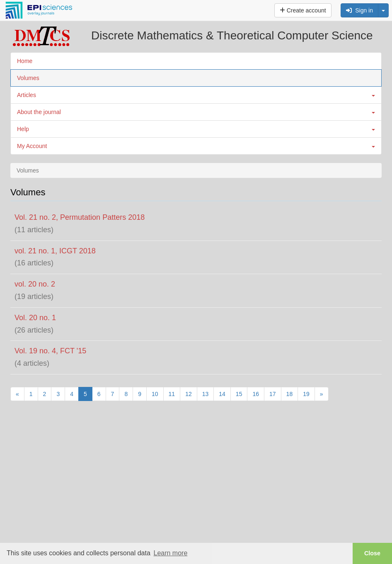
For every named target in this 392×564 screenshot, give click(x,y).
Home (25, 61)
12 (189, 394)
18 (290, 394)
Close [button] (372, 553)
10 (155, 394)
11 (172, 394)
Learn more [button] (170, 553)
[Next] (322, 394)
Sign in (359, 10)
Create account (303, 10)
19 (306, 394)
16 (256, 394)
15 (239, 394)
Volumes (28, 78)
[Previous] (17, 394)
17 (273, 394)
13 (206, 394)
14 (222, 394)
